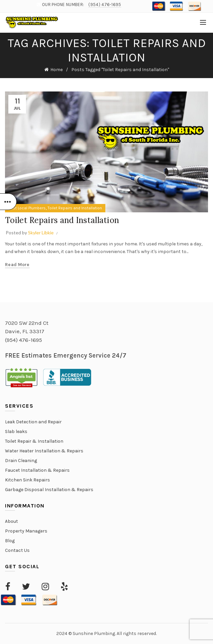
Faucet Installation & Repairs (37, 470)
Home (56, 70)
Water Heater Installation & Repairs (44, 451)
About (11, 521)
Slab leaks (16, 432)
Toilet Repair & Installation (34, 441)
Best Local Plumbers (27, 208)
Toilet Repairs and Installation (75, 208)
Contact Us (17, 550)
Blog (10, 541)
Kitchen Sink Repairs (27, 480)
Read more (17, 265)
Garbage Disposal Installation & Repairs (49, 490)
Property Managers (26, 531)
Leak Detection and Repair (33, 422)
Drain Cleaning (21, 461)
